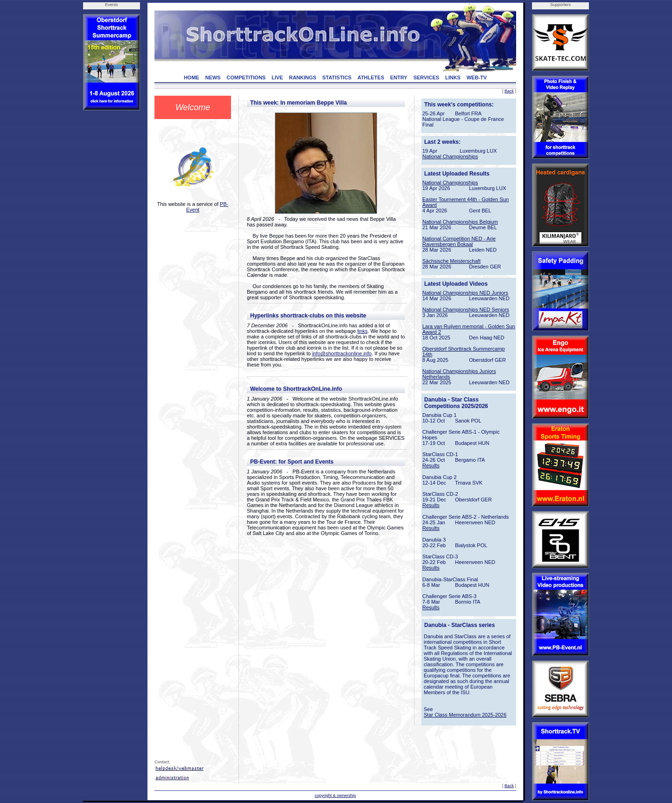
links (363, 331)
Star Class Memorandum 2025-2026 (465, 715)
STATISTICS (337, 77)
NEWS (213, 77)
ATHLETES (371, 77)
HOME (192, 77)
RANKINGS (303, 77)
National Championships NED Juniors (465, 293)
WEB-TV (477, 77)
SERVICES (426, 77)
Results (431, 465)
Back (509, 91)
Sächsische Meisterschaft (451, 261)
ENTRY (399, 77)
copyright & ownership (335, 796)
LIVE (277, 77)
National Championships (450, 156)
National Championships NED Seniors (466, 310)
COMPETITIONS (246, 77)
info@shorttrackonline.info (342, 353)
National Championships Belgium (460, 222)
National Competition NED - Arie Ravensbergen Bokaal (459, 241)
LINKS (453, 77)
